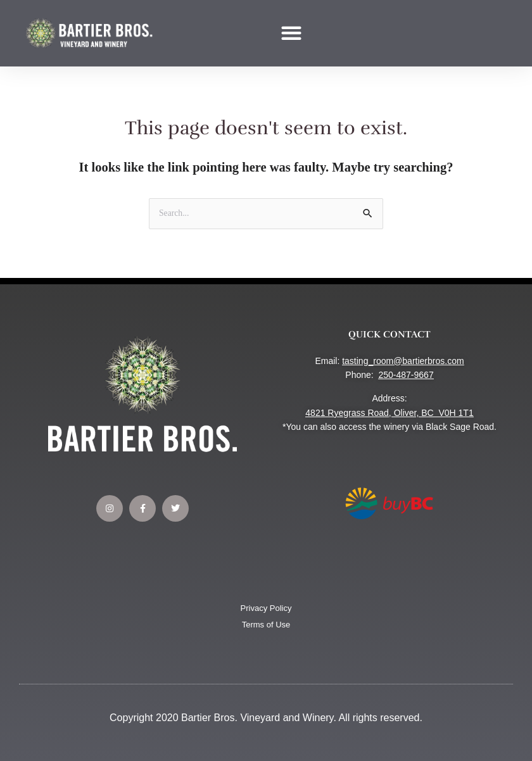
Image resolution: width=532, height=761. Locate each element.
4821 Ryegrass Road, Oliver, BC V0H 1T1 (389, 413)
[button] (292, 33)
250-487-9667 (406, 375)
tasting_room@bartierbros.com (403, 361)
